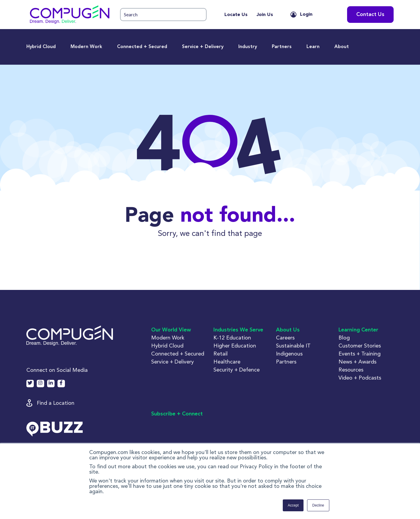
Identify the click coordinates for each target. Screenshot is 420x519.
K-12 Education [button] (232, 338)
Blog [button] (344, 338)
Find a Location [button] (56, 403)
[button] (70, 15)
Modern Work (86, 47)
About (342, 47)
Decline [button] (318, 505)
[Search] (163, 15)
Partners (282, 47)
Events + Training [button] (360, 354)
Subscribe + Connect (177, 414)
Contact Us (370, 15)
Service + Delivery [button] (173, 362)
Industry (248, 47)
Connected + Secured (142, 47)
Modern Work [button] (168, 338)
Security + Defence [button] (237, 370)
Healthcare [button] (227, 362)
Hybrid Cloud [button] (167, 346)
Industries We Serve (238, 330)
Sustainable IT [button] (293, 346)
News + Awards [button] (357, 362)
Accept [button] (293, 505)
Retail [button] (221, 354)
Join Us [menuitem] (265, 15)
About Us (288, 330)
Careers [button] (285, 338)
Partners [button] (286, 362)
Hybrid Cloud (41, 47)
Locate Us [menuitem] (236, 15)
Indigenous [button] (289, 354)
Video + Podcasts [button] (360, 378)
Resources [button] (351, 370)
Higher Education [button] (235, 346)
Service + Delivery (203, 47)
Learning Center (358, 330)
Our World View (171, 330)
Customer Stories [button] (360, 346)
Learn (313, 47)
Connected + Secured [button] (178, 354)
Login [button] (306, 15)
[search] (163, 15)
